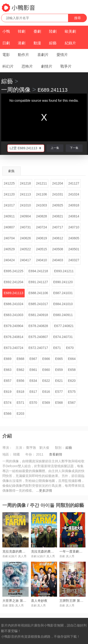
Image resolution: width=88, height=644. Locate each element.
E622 (46, 381)
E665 (59, 359)
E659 (59, 370)
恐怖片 (27, 66)
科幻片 (8, 66)
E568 (59, 403)
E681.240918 (38, 315)
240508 (58, 249)
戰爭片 (66, 66)
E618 (21, 392)
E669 (8, 359)
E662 (21, 370)
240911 (9, 216)
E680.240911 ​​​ (63, 315)
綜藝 (53, 43)
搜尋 (77, 18)
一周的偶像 (16, 90)
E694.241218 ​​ (39, 271)
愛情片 (62, 55)
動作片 (23, 55)
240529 (9, 249)
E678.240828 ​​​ (39, 326)
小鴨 (6, 31)
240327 (74, 260)
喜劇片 (43, 55)
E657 (8, 381)
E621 (59, 381)
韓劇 (22, 31)
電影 (6, 55)
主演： (20, 448)
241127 (74, 183)
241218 (25, 183)
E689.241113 (13, 293)
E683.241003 (13, 315)
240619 (41, 238)
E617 (33, 392)
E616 (46, 392)
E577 (59, 392)
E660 (46, 370)
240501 (74, 249)
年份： (30, 454)
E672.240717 (38, 348)
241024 (74, 194)
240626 (25, 238)
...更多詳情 (44, 491)
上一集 (55, 148)
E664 (72, 359)
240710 (74, 227)
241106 (41, 194)
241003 (41, 205)
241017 (9, 205)
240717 (58, 227)
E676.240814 (13, 337)
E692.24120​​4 (13, 282)
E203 (21, 414)
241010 (25, 205)
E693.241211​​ (64, 271)
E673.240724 (13, 348)
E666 (46, 359)
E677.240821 (64, 326)
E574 (8, 403)
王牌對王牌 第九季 (73, 601)
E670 (70, 348)
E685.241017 (38, 304)
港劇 (22, 43)
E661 (33, 370)
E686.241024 (13, 304)
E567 (72, 403)
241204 (58, 183)
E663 (8, 370)
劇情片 (47, 66)
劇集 (11, 171)
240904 (25, 216)
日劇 (6, 43)
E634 (33, 381)
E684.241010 (63, 304)
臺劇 (37, 31)
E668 (21, 359)
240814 (74, 216)
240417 (25, 260)
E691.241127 (38, 282)
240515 (41, 249)
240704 (9, 238)
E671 (57, 348)
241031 (58, 194)
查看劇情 (56, 454)
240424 (9, 260)
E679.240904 (13, 326)
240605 (74, 238)
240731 (25, 227)
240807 (9, 227)
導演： (7, 448)
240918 (74, 205)
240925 (58, 205)
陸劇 (53, 31)
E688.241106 (38, 293)
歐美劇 (70, 31)
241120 (9, 194)
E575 (72, 392)
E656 (21, 381)
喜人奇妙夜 (39, 601)
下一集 (74, 148)
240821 (58, 216)
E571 (21, 403)
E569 (46, 403)
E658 (72, 370)
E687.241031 (63, 293)
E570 (33, 403)
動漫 (37, 43)
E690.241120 (63, 282)
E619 (8, 392)
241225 (9, 183)
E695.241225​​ (13, 271)
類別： (60, 448)
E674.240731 (63, 337)
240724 (41, 227)
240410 (41, 260)
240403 (58, 260)
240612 (58, 238)
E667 (33, 359)
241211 (41, 183)
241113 (25, 194)
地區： (7, 454)
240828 (41, 216)
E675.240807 (38, 337)
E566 (8, 414)
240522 (25, 249)
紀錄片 (70, 43)
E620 (72, 381)
